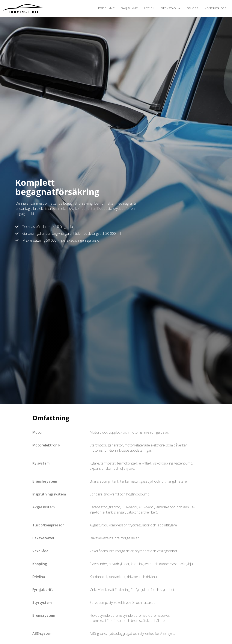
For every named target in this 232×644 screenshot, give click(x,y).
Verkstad (171, 8)
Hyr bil (150, 8)
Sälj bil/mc (130, 8)
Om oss (193, 8)
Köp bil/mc (106, 8)
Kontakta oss (216, 8)
